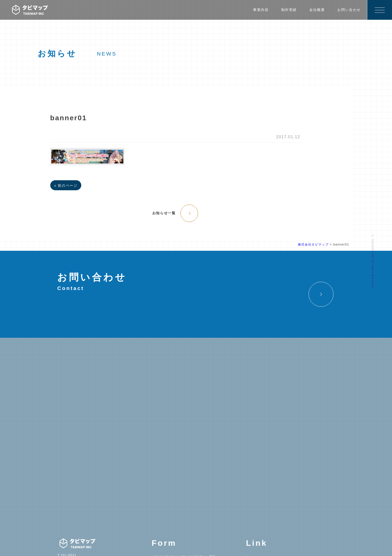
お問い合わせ (349, 10)
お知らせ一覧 (164, 213)
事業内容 (261, 10)
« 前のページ (66, 185)
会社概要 (317, 10)
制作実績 (289, 10)
